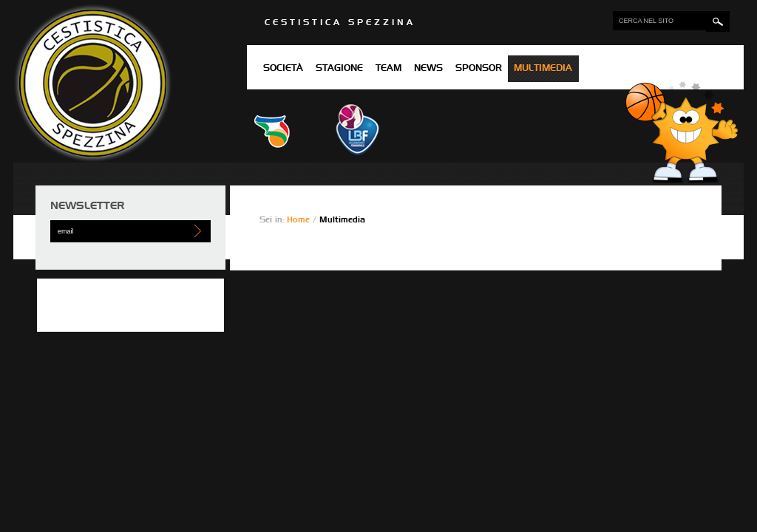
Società (283, 69)
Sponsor (479, 69)
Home (300, 220)
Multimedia (543, 69)
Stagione (339, 69)
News (428, 69)
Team (388, 69)
